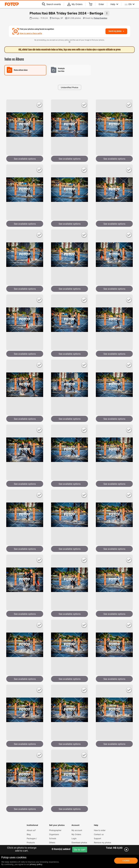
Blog (29, 834)
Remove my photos (102, 842)
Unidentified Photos (69, 87)
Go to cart (80, 850)
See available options (25, 159)
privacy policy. (36, 864)
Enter (101, 4)
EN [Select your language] (130, 4)
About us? (31, 830)
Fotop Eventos (101, 18)
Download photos (79, 842)
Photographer (55, 830)
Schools (53, 838)
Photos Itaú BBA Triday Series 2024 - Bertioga (66, 13)
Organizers (54, 834)
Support (98, 838)
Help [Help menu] (114, 4)
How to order (100, 830)
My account (77, 830)
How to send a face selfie (31, 33)
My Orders (75, 4)
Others (52, 842)
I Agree (126, 861)
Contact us (99, 834)
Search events (51, 4)
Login (74, 838)
